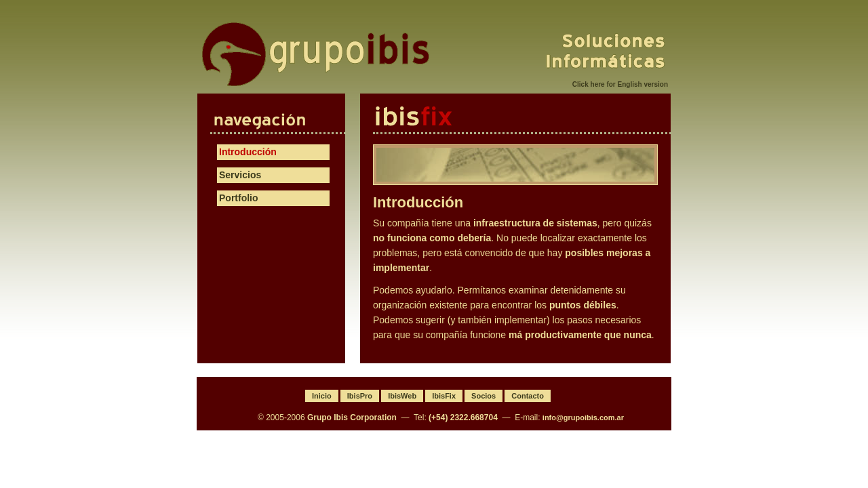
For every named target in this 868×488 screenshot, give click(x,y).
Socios (484, 396)
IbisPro (360, 396)
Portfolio (239, 198)
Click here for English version (620, 84)
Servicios (240, 175)
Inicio (322, 396)
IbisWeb (402, 396)
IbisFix (522, 116)
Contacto (528, 396)
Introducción (248, 152)
